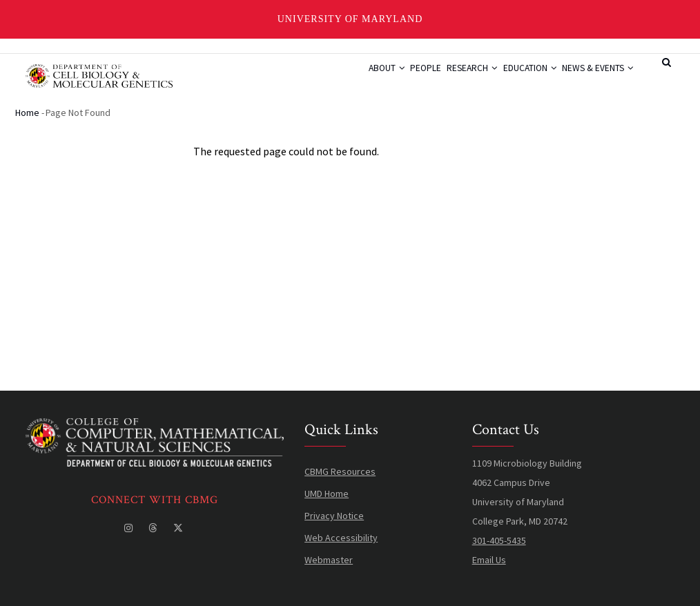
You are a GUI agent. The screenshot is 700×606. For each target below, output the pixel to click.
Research (447, 79)
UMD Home (327, 494)
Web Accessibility (341, 538)
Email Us (489, 560)
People (391, 79)
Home (27, 113)
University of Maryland (350, 19)
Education (515, 79)
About (343, 79)
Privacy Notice (334, 516)
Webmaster (329, 560)
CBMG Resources (340, 472)
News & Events (593, 79)
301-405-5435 (499, 541)
